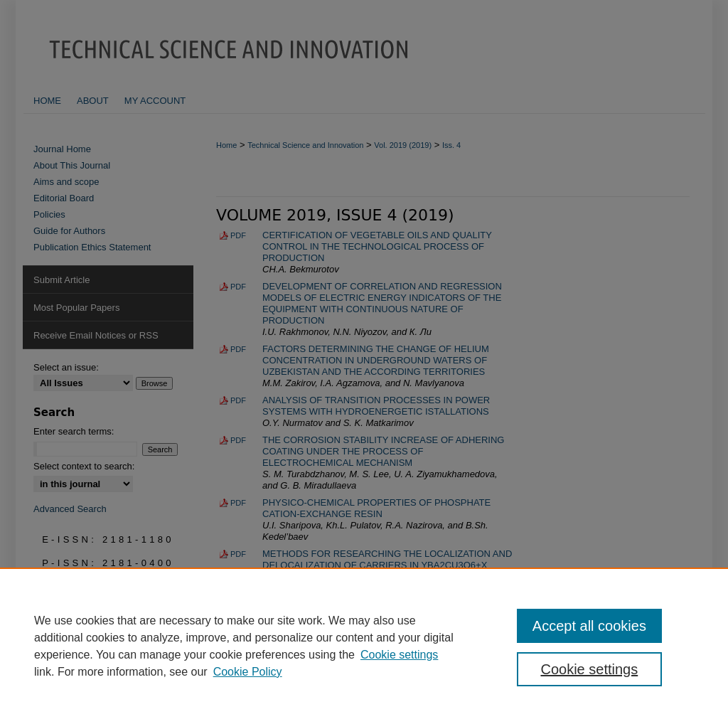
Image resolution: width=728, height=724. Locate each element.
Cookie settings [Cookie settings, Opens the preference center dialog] (589, 669)
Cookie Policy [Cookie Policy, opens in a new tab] (248, 672)
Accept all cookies (589, 626)
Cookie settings (399, 655)
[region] (364, 646)
